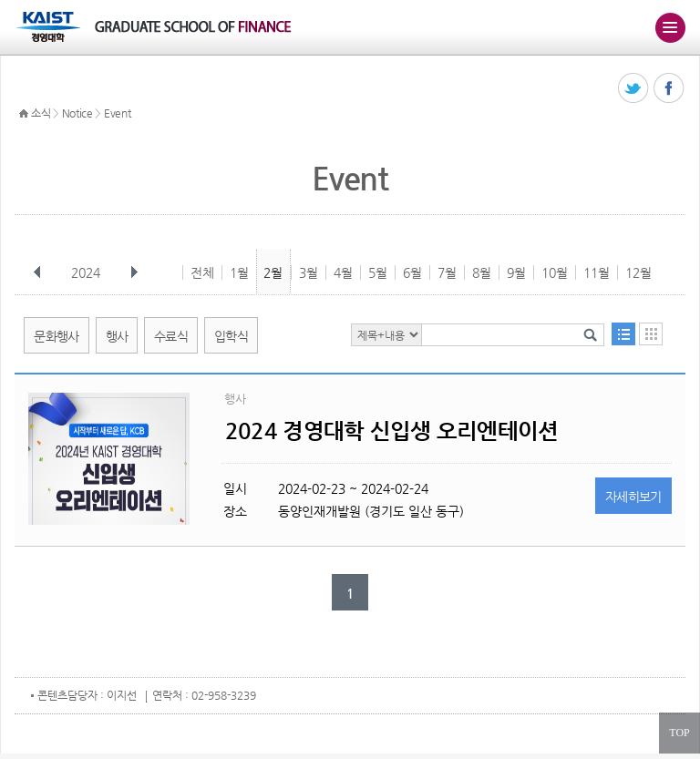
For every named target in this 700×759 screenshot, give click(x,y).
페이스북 (669, 89)
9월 (516, 272)
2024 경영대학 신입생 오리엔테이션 (392, 431)
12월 (638, 272)
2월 (273, 272)
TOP (679, 733)
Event (118, 113)
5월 (378, 272)
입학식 (231, 336)
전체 (202, 272)
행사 (117, 336)
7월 (447, 272)
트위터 (634, 89)
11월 (597, 272)
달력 (651, 334)
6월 (412, 272)
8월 (482, 272)
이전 (37, 272)
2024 (87, 272)
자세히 (633, 497)
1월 (239, 272)
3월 (309, 272)
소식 (41, 113)
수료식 (171, 336)
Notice (77, 113)
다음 (134, 272)
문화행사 (56, 336)
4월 (343, 272)
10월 (555, 272)
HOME (24, 114)
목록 (623, 334)
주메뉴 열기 (670, 27)
